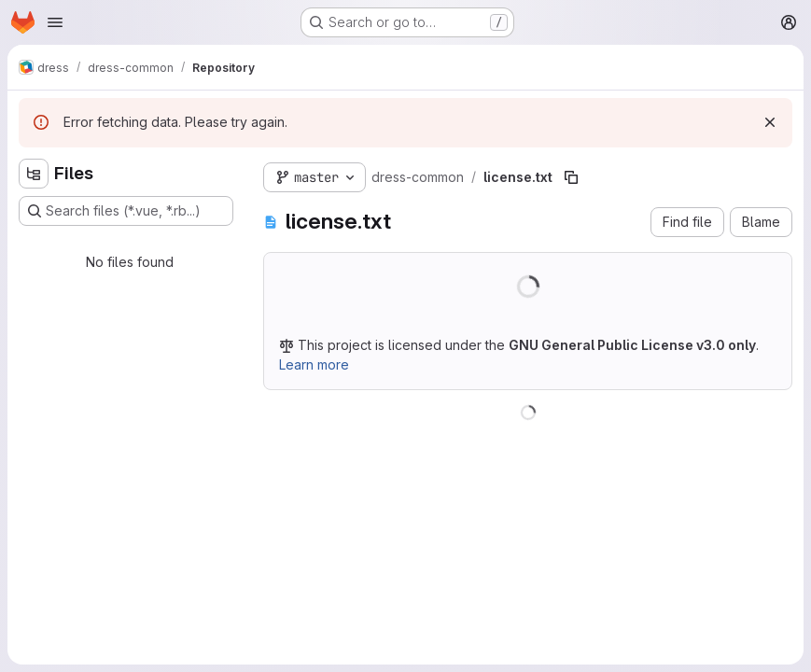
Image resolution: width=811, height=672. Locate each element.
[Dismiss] (770, 122)
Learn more (314, 364)
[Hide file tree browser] (34, 174)
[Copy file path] (571, 177)
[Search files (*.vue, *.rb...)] (126, 211)
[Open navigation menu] (55, 22)
